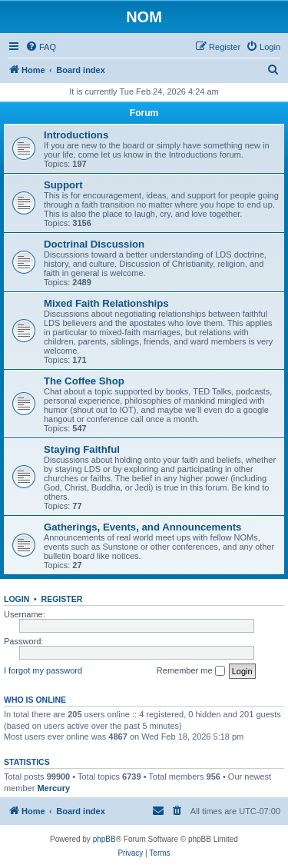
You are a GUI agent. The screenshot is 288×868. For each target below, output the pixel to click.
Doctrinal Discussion (94, 244)
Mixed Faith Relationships (106, 303)
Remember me (191, 671)
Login (17, 599)
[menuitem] (41, 47)
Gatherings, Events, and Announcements (142, 527)
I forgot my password (43, 670)
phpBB (104, 839)
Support (63, 185)
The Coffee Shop (84, 381)
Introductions (76, 135)
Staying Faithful (82, 449)
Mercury (53, 788)
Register (62, 599)
